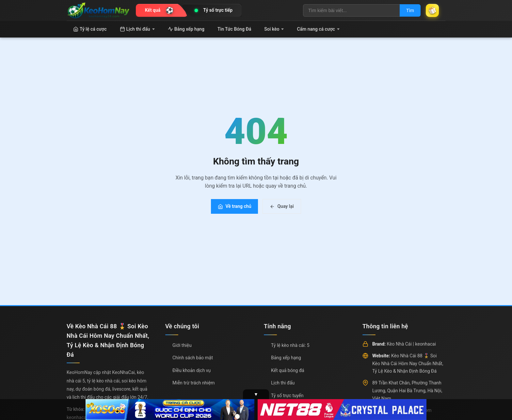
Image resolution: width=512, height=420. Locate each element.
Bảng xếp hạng (186, 29)
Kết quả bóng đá (288, 370)
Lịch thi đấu (137, 29)
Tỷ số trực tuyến (287, 396)
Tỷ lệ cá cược (90, 29)
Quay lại (282, 206)
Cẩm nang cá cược (318, 29)
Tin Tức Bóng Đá (234, 29)
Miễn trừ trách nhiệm (193, 383)
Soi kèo (274, 29)
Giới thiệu (182, 345)
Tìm (410, 10)
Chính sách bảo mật (193, 358)
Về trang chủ (234, 206)
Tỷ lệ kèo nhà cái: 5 (290, 345)
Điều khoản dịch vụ (192, 370)
